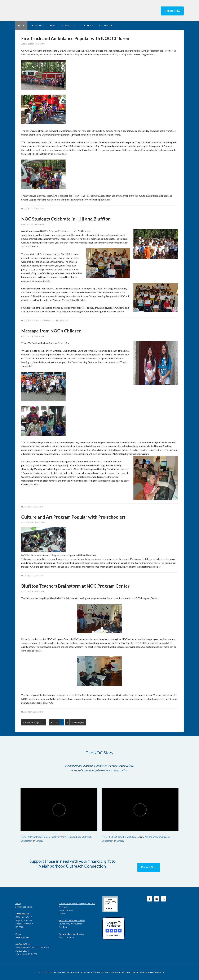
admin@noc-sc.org (24, 907)
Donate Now (172, 11)
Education (38, 209)
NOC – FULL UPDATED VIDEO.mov (120, 837)
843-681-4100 (22, 937)
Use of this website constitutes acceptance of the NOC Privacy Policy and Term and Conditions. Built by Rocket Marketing (108, 972)
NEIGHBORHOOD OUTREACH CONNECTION (40, 10)
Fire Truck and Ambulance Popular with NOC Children (75, 38)
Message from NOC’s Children (51, 331)
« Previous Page (31, 722)
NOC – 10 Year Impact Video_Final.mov (41, 837)
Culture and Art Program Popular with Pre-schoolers (73, 517)
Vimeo (39, 841)
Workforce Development (56, 321)
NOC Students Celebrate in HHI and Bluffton (66, 219)
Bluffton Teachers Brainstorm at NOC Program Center (75, 586)
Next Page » (78, 722)
